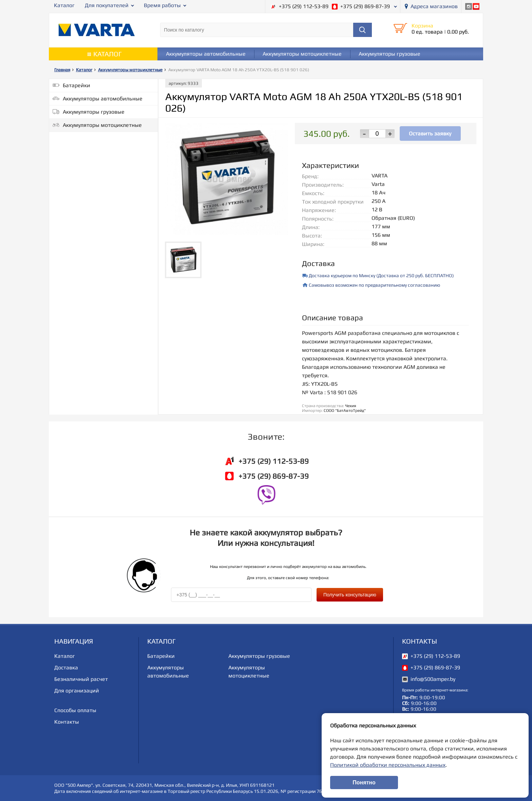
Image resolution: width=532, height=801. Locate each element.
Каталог (64, 5)
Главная (62, 70)
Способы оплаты (75, 710)
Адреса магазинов (434, 6)
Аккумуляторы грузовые (389, 54)
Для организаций (77, 691)
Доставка (66, 667)
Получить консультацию (350, 595)
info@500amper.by (433, 679)
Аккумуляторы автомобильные (206, 54)
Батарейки (77, 85)
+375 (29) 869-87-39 (365, 6)
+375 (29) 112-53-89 (304, 6)
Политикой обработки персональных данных (388, 765)
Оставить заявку (430, 133)
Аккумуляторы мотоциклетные (302, 54)
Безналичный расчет (81, 679)
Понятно (364, 783)
